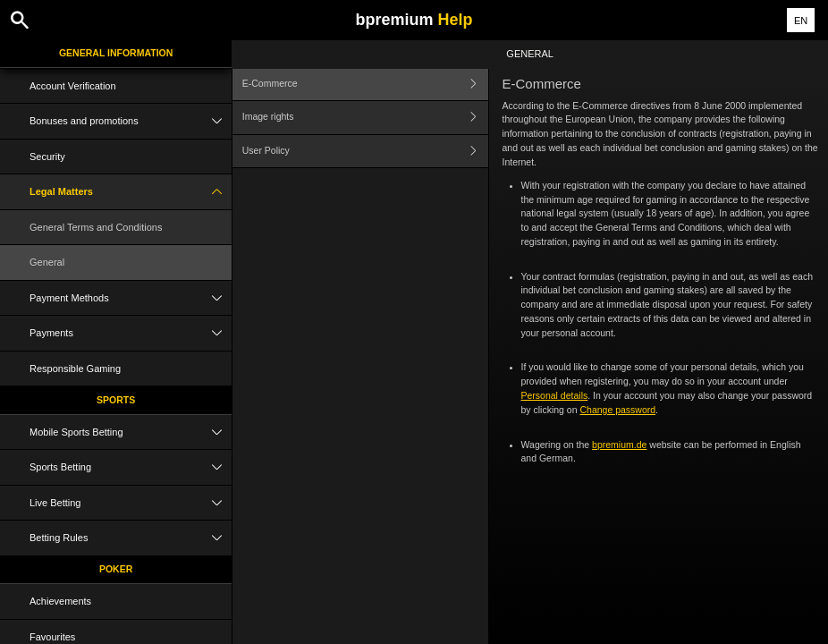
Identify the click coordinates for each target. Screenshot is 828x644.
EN (801, 21)
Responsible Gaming (75, 369)
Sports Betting (131, 467)
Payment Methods (131, 298)
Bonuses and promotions (131, 121)
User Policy (365, 152)
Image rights (365, 118)
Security (47, 157)
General (47, 262)
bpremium (414, 20)
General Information (116, 53)
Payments (131, 333)
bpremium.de (619, 445)
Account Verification (73, 86)
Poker (116, 569)
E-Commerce (365, 84)
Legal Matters (131, 192)
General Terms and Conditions (96, 227)
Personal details (555, 395)
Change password (617, 410)
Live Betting (131, 503)
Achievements (60, 601)
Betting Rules (131, 538)
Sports (116, 400)
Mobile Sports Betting (131, 432)
